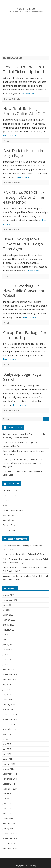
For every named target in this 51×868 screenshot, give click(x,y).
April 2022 (7, 640)
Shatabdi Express (10, 520)
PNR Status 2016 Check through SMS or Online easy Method (24, 197)
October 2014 (9, 784)
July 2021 (7, 655)
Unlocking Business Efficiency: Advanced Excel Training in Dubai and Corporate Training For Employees (23, 463)
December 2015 (10, 714)
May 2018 (7, 660)
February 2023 (9, 620)
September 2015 (10, 729)
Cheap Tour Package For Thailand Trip (25, 335)
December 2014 (10, 774)
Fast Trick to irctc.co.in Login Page (23, 153)
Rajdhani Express (10, 515)
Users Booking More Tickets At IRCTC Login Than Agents (23, 244)
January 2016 (8, 709)
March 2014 (8, 819)
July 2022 (7, 635)
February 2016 (9, 704)
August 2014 (8, 794)
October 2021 (9, 650)
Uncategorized (9, 530)
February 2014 (9, 824)
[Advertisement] (26, 32)
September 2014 (10, 789)
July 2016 (7, 689)
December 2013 (10, 834)
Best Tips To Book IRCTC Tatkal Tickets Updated (25, 69)
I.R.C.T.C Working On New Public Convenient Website (24, 291)
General (6, 500)
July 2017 (7, 665)
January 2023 (8, 625)
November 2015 (10, 719)
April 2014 (7, 814)
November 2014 (10, 779)
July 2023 (7, 610)
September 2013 (10, 848)
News (6, 141)
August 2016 (8, 684)
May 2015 (7, 749)
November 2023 (10, 600)
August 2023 (8, 605)
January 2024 (8, 595)
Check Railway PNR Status (34, 554)
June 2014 (7, 804)
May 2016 (7, 694)
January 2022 (8, 645)
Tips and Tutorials (12, 99)
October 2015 (9, 724)
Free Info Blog (26, 9)
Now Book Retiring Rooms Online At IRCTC (24, 111)
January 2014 (8, 829)
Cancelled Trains (10, 490)
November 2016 (10, 675)
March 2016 (8, 699)
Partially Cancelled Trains (14, 510)
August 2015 (8, 734)
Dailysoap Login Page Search (22, 377)
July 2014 (7, 799)
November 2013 (10, 838)
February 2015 (9, 764)
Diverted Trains (9, 495)
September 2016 (10, 679)
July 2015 (7, 739)
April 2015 (7, 754)
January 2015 (8, 769)
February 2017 (9, 670)
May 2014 (7, 809)
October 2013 (9, 843)
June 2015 (7, 744)
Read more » (28, 94)
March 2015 (8, 759)
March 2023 (8, 615)
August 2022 (8, 630)
